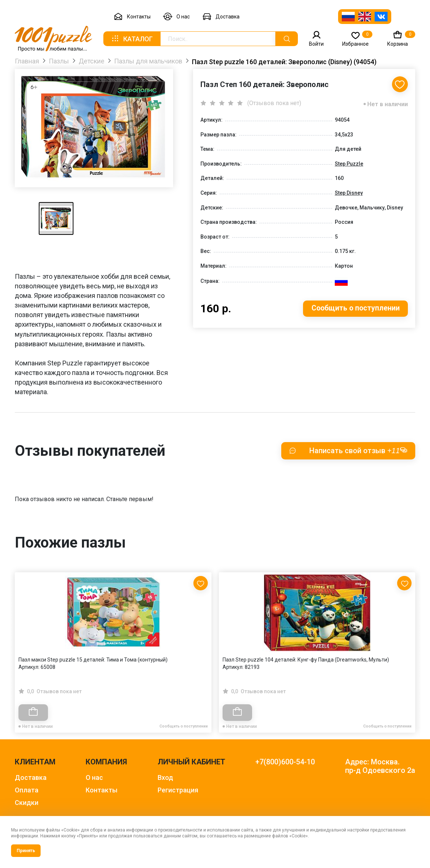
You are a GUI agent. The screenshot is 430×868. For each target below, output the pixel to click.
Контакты (132, 17)
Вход (165, 777)
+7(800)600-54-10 (285, 762)
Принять (26, 851)
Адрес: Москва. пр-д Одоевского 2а (380, 766)
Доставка (221, 17)
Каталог (132, 39)
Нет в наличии (388, 105)
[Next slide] (406, 632)
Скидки (27, 803)
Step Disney (349, 194)
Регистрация (178, 790)
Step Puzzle (349, 164)
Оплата (27, 790)
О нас (176, 17)
